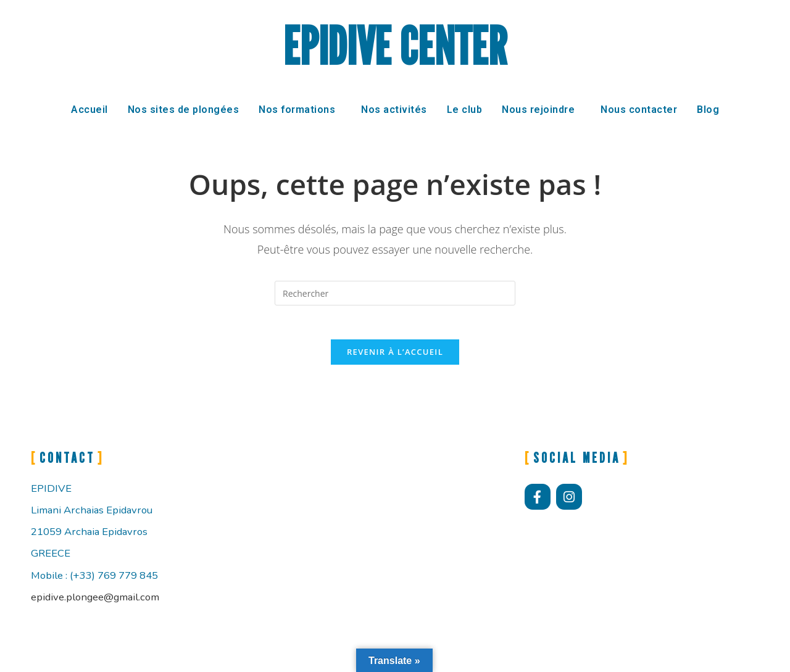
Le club (465, 110)
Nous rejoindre (538, 110)
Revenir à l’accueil (395, 355)
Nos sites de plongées (184, 110)
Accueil (89, 110)
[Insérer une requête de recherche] (395, 293)
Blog (708, 110)
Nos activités (394, 110)
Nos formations (297, 110)
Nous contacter (639, 110)
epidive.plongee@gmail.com (95, 601)
